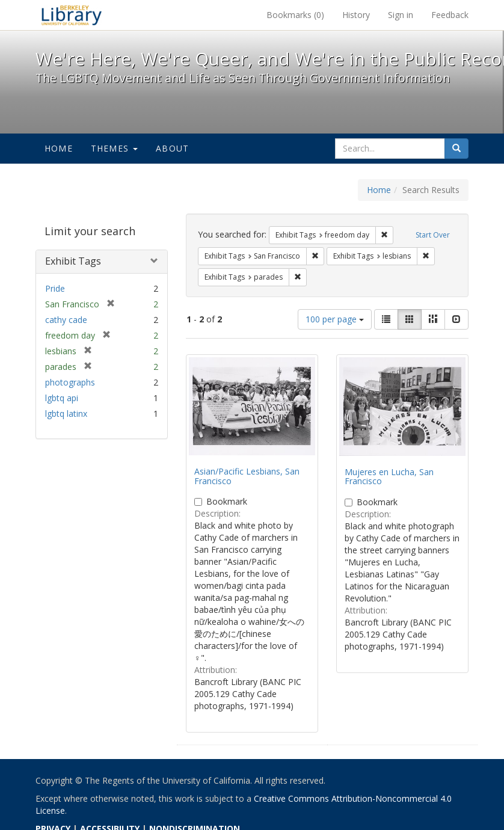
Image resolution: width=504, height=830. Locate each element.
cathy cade (66, 320)
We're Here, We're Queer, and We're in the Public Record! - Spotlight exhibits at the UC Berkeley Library (72, 15)
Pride (55, 288)
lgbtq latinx (66, 413)
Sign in (401, 15)
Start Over (433, 235)
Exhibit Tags (73, 261)
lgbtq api (62, 398)
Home (59, 148)
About (172, 148)
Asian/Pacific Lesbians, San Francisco (247, 476)
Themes (114, 148)
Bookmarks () (295, 15)
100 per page (335, 319)
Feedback (450, 15)
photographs (70, 382)
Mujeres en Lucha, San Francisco (389, 476)
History (356, 15)
